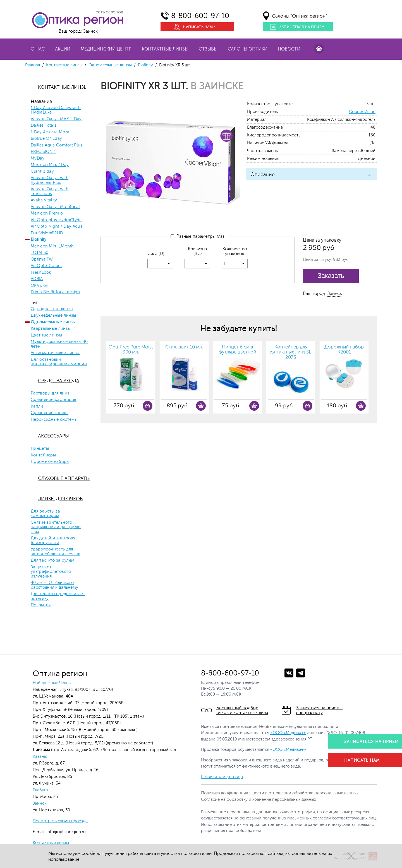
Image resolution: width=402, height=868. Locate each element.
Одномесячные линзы (110, 65)
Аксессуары (53, 436)
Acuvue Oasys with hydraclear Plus (50, 180)
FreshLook (41, 273)
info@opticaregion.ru (66, 832)
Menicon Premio (47, 213)
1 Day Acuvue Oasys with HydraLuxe (56, 110)
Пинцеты (40, 449)
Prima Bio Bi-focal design (55, 292)
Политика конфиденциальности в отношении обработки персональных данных (280, 793)
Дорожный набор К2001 (344, 350)
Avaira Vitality (44, 200)
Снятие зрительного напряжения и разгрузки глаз (56, 527)
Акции (63, 49)
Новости (289, 49)
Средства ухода (59, 381)
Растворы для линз (50, 393)
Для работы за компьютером (45, 514)
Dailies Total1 (44, 126)
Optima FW (42, 259)
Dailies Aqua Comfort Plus (57, 145)
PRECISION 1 (43, 152)
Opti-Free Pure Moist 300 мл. (131, 350)
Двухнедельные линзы (53, 316)
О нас (38, 49)
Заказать (331, 276)
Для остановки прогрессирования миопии (59, 362)
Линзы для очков (60, 499)
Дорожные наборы (50, 462)
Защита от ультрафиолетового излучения (51, 572)
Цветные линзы (46, 335)
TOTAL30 (40, 253)
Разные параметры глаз (198, 236)
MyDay (38, 158)
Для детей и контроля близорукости (53, 541)
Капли (37, 407)
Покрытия (41, 605)
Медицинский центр (106, 49)
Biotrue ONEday (46, 139)
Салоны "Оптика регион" (300, 16)
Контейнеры (43, 455)
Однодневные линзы (52, 309)
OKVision (40, 286)
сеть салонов (109, 12)
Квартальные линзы (51, 329)
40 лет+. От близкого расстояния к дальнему (54, 585)
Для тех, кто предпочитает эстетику (58, 596)
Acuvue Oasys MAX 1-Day (56, 119)
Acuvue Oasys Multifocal (55, 207)
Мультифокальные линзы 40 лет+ (59, 344)
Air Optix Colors (46, 266)
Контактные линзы (165, 49)
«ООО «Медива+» (288, 733)
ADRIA (37, 279)
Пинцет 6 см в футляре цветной (237, 350)
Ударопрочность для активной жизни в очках (55, 552)
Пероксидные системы (54, 420)
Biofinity (145, 65)
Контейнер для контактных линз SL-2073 (291, 352)
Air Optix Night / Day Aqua (57, 227)
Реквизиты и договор (222, 777)
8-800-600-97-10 (200, 16)
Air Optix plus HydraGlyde (56, 220)
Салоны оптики (248, 49)
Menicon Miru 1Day (50, 165)
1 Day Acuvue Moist (50, 132)
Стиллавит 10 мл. (184, 347)
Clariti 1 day (42, 172)
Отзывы (208, 49)
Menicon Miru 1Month (52, 246)
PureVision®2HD (47, 233)
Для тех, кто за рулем (52, 561)
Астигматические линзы (55, 353)
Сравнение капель (50, 413)
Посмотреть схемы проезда (60, 821)
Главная (33, 65)
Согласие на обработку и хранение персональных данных (259, 800)
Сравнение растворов (54, 400)
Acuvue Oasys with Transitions (50, 192)
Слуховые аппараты (64, 478)
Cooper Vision (362, 112)
